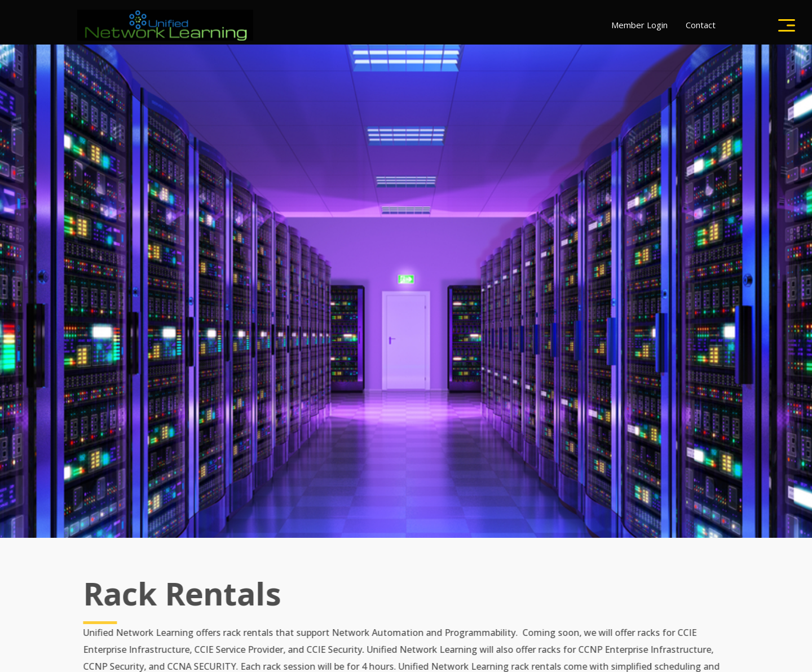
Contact (701, 25)
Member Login (639, 25)
